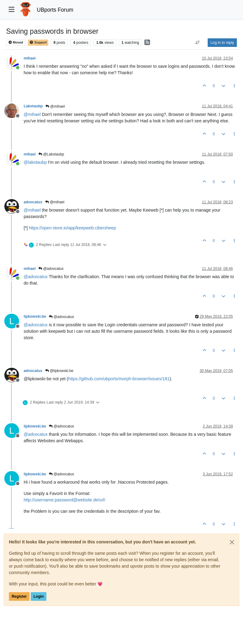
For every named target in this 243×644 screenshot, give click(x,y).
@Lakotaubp (51, 154)
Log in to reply (222, 43)
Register (19, 596)
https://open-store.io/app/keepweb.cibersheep (72, 228)
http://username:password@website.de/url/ (65, 500)
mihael (30, 58)
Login (39, 596)
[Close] (232, 542)
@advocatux (51, 269)
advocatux (33, 202)
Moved (16, 42)
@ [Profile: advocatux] (36, 277)
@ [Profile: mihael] (32, 114)
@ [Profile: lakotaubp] (35, 162)
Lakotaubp (33, 106)
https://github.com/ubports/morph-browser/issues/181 (119, 379)
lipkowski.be (35, 316)
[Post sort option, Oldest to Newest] (198, 43)
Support (38, 42)
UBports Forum (55, 10)
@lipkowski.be (59, 371)
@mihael (55, 106)
